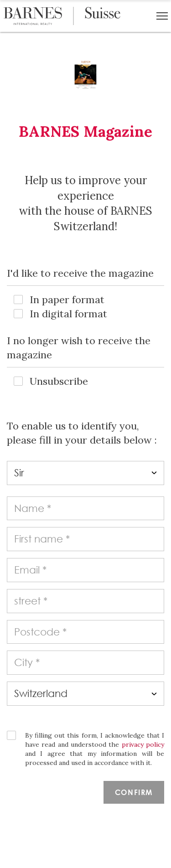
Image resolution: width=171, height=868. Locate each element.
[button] (162, 16)
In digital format (68, 314)
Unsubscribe (59, 381)
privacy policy (143, 744)
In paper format (67, 300)
